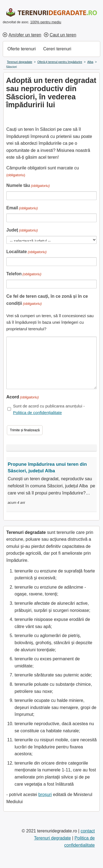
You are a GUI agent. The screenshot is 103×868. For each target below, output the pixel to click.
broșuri (45, 795)
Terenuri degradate (52, 838)
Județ (22, 231)
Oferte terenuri (22, 49)
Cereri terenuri (57, 49)
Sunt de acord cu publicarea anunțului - (49, 409)
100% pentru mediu (46, 22)
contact (88, 831)
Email (22, 208)
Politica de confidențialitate (37, 413)
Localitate (27, 252)
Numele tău (28, 186)
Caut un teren (63, 35)
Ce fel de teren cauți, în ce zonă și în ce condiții (47, 300)
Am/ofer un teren (25, 35)
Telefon (24, 274)
